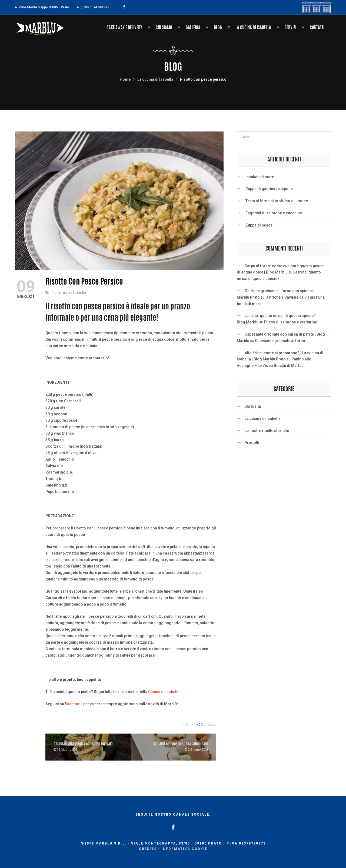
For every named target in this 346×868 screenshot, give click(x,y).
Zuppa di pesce (259, 225)
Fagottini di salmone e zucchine (274, 213)
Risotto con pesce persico (85, 282)
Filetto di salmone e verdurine (291, 322)
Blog (218, 28)
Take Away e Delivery (125, 28)
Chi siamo (164, 28)
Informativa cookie (184, 849)
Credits (148, 849)
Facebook (74, 704)
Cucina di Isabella (164, 692)
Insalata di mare (260, 177)
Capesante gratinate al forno (280, 341)
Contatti (317, 28)
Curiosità (253, 406)
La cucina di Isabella (253, 28)
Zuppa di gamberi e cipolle (269, 189)
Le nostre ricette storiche (267, 431)
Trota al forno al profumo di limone (277, 201)
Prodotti (252, 443)
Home (125, 79)
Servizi (290, 28)
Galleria (193, 28)
